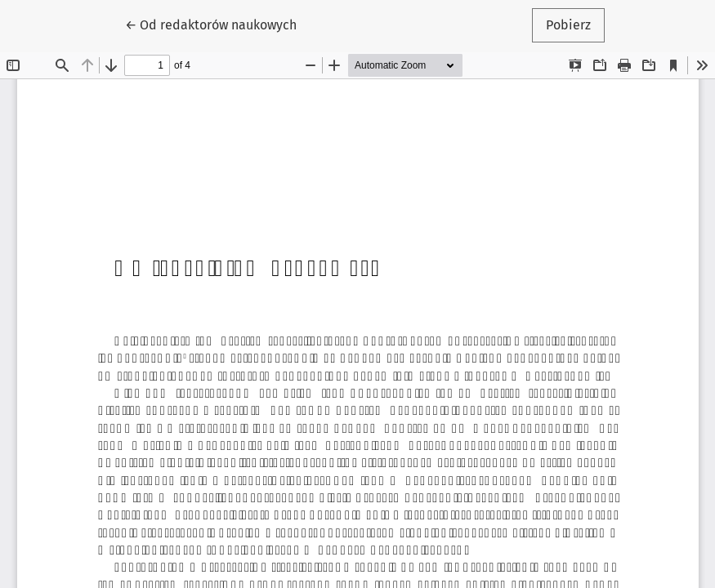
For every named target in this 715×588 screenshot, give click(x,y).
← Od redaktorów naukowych (217, 24)
